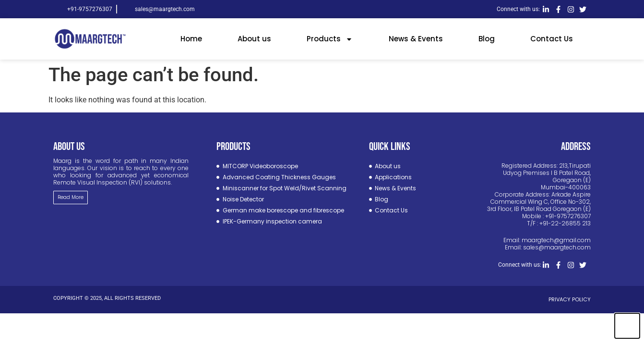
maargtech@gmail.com (556, 240)
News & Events (416, 39)
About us (254, 39)
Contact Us (552, 39)
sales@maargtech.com (557, 247)
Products (330, 39)
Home (191, 39)
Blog (487, 39)
